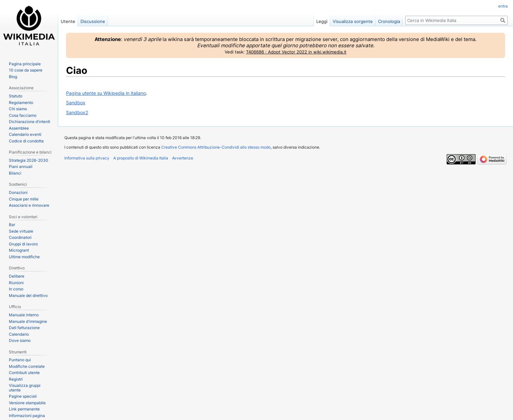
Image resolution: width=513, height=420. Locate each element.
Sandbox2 (77, 112)
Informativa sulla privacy (87, 158)
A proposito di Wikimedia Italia (141, 158)
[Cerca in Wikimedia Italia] (457, 20)
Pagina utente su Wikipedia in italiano (106, 93)
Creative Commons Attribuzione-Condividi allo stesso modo (216, 147)
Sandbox (76, 103)
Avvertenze (183, 158)
